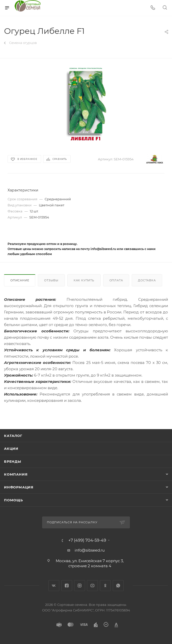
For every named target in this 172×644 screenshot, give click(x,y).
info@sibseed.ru (90, 550)
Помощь (13, 500)
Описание (20, 280)
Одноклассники (105, 586)
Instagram (80, 586)
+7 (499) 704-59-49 (87, 540)
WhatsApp (118, 586)
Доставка (147, 280)
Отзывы (51, 280)
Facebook (67, 586)
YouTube (92, 586)
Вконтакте (54, 586)
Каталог (13, 436)
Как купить (84, 280)
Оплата (116, 280)
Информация (19, 487)
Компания (16, 474)
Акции (11, 449)
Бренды (13, 461)
